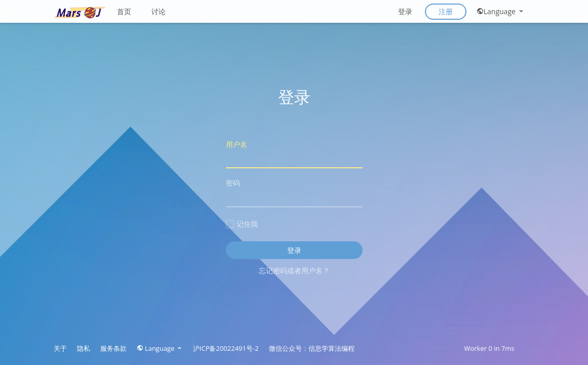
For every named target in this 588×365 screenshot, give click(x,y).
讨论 (159, 11)
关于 (60, 348)
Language (501, 11)
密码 (294, 192)
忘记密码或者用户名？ (294, 270)
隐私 (84, 348)
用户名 (294, 154)
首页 (124, 11)
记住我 (242, 224)
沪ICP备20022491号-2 (226, 348)
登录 (405, 11)
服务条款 (113, 348)
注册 (446, 11)
